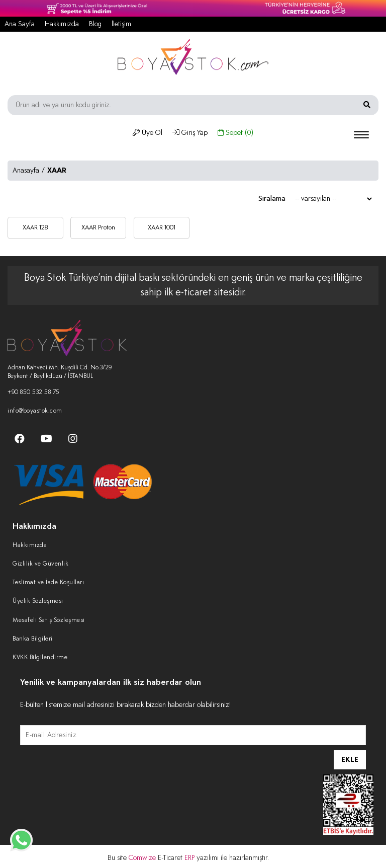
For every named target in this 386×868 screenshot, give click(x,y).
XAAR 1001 (162, 228)
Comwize (143, 858)
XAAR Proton (98, 228)
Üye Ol (148, 133)
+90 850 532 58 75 (34, 392)
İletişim (121, 24)
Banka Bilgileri (33, 639)
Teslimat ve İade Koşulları (48, 583)
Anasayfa (26, 171)
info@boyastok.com (35, 411)
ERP (190, 858)
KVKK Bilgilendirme (40, 658)
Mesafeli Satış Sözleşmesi (49, 620)
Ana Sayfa (20, 24)
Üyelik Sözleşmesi (38, 601)
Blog (95, 24)
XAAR (57, 171)
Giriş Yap (190, 133)
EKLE (350, 760)
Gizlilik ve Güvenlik (40, 564)
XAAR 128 (35, 228)
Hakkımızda (62, 24)
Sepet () (235, 133)
